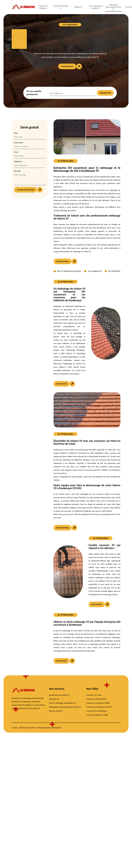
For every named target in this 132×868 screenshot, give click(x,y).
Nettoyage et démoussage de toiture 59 (113, 7)
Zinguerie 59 (78, 7)
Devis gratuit (61, 384)
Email (16, 152)
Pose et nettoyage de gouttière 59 (96, 7)
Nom (16, 133)
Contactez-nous (67, 66)
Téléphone (18, 162)
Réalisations (57, 728)
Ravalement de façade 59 (61, 7)
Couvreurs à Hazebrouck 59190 (99, 707)
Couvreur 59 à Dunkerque (43, 7)
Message (17, 171)
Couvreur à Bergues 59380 (97, 715)
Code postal (18, 143)
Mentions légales (44, 728)
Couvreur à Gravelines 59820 (98, 703)
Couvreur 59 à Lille (94, 695)
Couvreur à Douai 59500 (96, 699)
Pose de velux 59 (56, 711)
